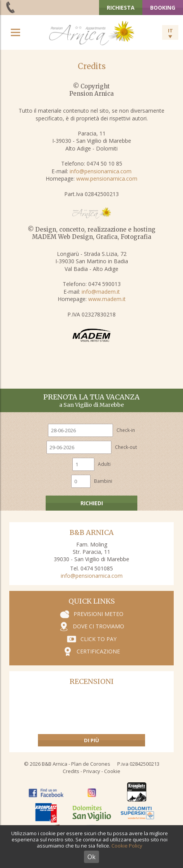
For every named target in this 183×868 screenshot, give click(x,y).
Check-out (126, 447)
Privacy (92, 771)
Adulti (104, 464)
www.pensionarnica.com (107, 179)
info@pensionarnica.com (101, 171)
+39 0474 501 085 (11, 7)
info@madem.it (101, 292)
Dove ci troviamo (98, 626)
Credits (71, 771)
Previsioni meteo (98, 614)
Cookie (112, 771)
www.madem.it (107, 299)
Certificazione (98, 651)
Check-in (126, 430)
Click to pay (98, 639)
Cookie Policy (127, 846)
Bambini (103, 481)
